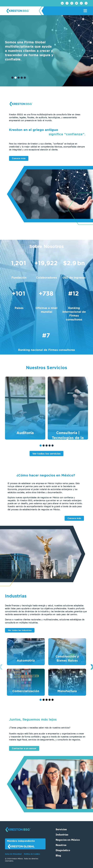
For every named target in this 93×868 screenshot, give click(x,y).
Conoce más (19, 158)
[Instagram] (72, 3)
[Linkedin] (62, 3)
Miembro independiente (21, 844)
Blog (58, 855)
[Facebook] (67, 3)
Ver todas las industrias (20, 630)
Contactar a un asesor (24, 748)
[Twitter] (86, 3)
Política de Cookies (32, 854)
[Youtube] (77, 3)
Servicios (61, 829)
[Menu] (85, 11)
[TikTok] (81, 3)
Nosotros (61, 845)
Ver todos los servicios (47, 454)
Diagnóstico (63, 850)
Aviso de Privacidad (14, 854)
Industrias (62, 834)
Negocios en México (68, 840)
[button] (12, 78)
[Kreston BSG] (18, 833)
